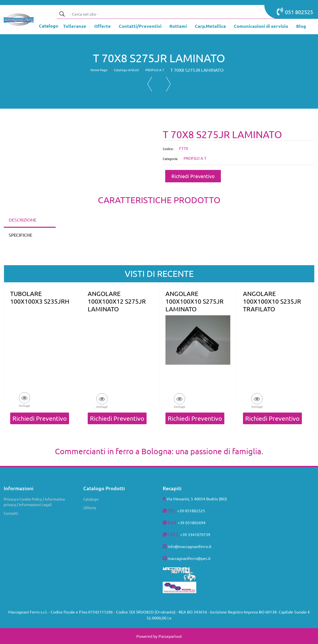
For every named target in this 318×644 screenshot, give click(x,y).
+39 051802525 (191, 511)
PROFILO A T (155, 70)
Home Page (99, 70)
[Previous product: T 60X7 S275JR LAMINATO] (150, 84)
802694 (199, 522)
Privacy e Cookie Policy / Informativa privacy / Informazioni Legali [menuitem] (34, 502)
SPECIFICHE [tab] (20, 235)
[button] (62, 14)
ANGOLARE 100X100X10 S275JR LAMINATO (195, 301)
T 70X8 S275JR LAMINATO (197, 70)
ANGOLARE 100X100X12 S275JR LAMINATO (117, 301)
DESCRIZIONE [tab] (23, 220)
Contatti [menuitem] (11, 513)
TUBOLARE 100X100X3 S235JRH (40, 297)
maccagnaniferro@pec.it (189, 558)
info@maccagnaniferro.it (190, 546)
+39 (184, 534)
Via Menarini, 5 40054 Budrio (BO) (197, 499)
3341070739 (199, 534)
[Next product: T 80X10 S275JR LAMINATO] (168, 84)
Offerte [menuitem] (90, 508)
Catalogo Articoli (126, 70)
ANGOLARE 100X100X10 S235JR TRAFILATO (272, 301)
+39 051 (185, 522)
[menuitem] (75, 27)
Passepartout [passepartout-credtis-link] (170, 636)
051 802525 (295, 11)
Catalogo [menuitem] (91, 499)
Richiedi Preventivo (193, 176)
